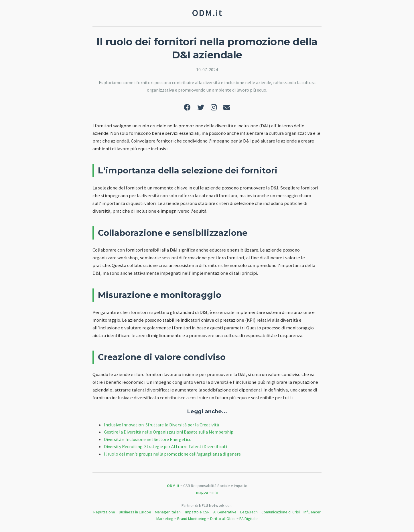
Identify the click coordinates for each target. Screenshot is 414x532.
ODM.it (173, 486)
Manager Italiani (168, 512)
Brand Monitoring (192, 519)
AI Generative (225, 512)
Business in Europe (135, 512)
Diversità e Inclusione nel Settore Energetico (148, 439)
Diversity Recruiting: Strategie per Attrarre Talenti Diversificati (165, 446)
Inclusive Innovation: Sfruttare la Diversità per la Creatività (161, 425)
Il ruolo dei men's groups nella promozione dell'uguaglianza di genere (172, 454)
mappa (202, 492)
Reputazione (104, 512)
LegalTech (249, 512)
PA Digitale (249, 519)
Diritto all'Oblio (223, 519)
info (215, 492)
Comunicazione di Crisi (281, 512)
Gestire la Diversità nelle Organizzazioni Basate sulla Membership (169, 432)
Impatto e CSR (197, 512)
